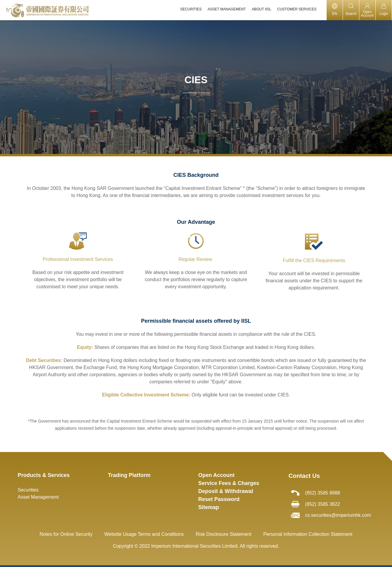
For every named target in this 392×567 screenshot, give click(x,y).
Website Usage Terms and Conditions (144, 534)
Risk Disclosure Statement (223, 534)
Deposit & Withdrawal (226, 491)
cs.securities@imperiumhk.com (338, 515)
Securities (28, 490)
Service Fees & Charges (229, 483)
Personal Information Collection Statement (308, 534)
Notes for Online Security (66, 534)
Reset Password (219, 499)
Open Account (216, 475)
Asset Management (38, 497)
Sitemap (209, 507)
